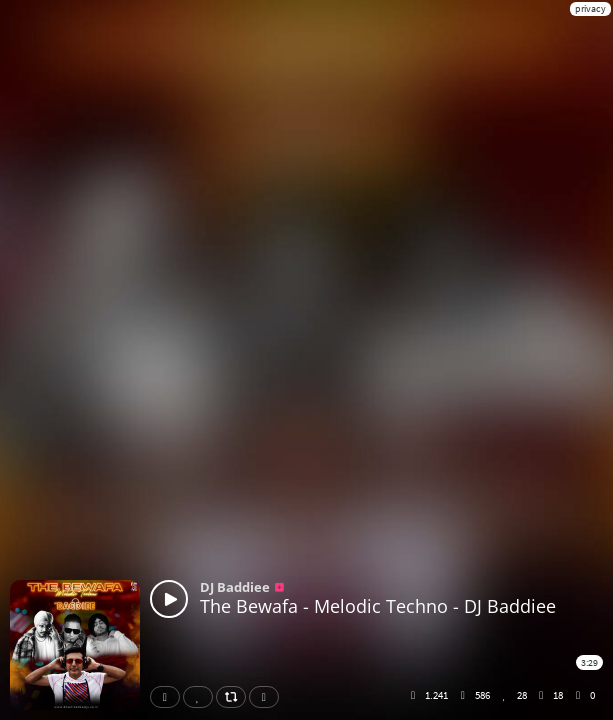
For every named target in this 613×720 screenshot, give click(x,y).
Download (268, 697)
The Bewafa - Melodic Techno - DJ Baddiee (378, 606)
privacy (590, 8)
